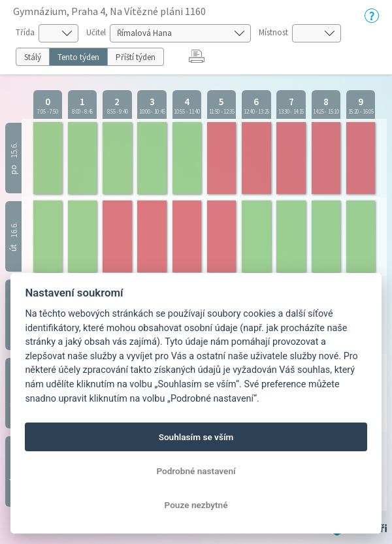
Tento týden (78, 57)
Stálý (33, 57)
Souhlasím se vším (196, 437)
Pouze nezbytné (196, 505)
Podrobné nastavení (196, 471)
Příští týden (136, 57)
